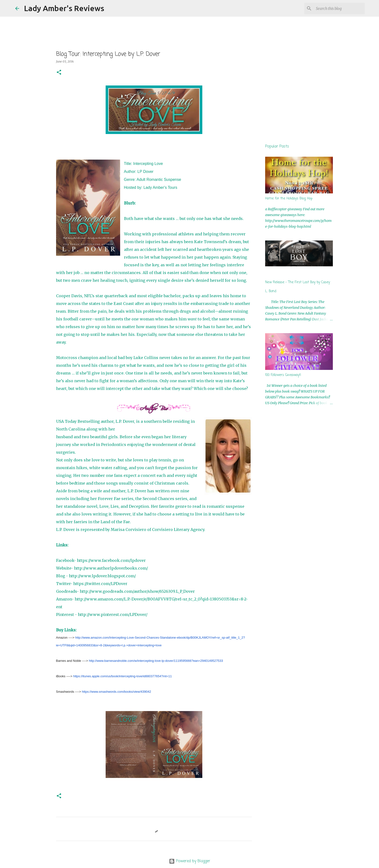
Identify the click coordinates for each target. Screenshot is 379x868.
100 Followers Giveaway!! (283, 375)
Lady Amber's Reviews (64, 8)
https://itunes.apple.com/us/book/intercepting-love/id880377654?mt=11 (123, 676)
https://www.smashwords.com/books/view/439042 (117, 692)
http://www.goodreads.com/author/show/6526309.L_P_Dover (137, 591)
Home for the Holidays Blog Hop (289, 199)
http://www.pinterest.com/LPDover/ (113, 614)
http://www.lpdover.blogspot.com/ (102, 576)
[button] (59, 73)
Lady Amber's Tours (160, 187)
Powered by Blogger (190, 861)
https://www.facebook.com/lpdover (111, 560)
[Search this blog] (339, 8)
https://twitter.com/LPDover (100, 584)
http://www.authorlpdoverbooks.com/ (111, 568)
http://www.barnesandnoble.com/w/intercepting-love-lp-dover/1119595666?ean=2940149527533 (156, 661)
